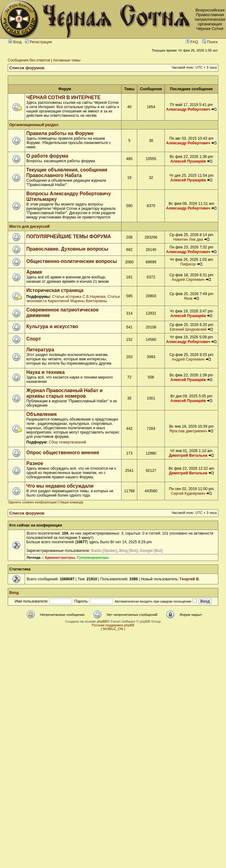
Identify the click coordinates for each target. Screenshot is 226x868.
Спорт (34, 339)
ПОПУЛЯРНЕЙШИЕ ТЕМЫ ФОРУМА (69, 237)
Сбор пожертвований (68, 442)
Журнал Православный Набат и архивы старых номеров (64, 393)
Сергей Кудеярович (188, 493)
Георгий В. (190, 579)
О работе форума (47, 156)
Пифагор (188, 264)
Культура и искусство (52, 326)
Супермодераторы (93, 557)
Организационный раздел (34, 125)
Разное (35, 463)
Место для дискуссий (30, 227)
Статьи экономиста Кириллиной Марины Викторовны (73, 299)
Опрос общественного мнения (63, 453)
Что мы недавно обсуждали (60, 486)
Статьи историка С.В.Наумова (79, 297)
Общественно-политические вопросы (72, 261)
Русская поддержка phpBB (113, 625)
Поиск (210, 42)
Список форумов (27, 68)
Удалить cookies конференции (32, 502)
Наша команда (71, 502)
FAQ (192, 42)
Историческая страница (55, 290)
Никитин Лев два (188, 239)
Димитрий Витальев (188, 455)
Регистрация (38, 42)
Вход (15, 42)
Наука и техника (45, 372)
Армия (34, 272)
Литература (40, 350)
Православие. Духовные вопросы (67, 249)
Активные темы (67, 60)
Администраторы (60, 557)
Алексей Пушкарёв (188, 161)
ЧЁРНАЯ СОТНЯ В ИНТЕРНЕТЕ (63, 97)
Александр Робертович (188, 109)
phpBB (102, 621)
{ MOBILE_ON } (113, 629)
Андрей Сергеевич (188, 280)
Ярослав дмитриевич (188, 431)
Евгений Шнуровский (188, 329)
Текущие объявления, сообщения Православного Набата (67, 173)
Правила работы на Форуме (60, 133)
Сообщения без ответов (29, 60)
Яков (188, 299)
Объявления (41, 414)
